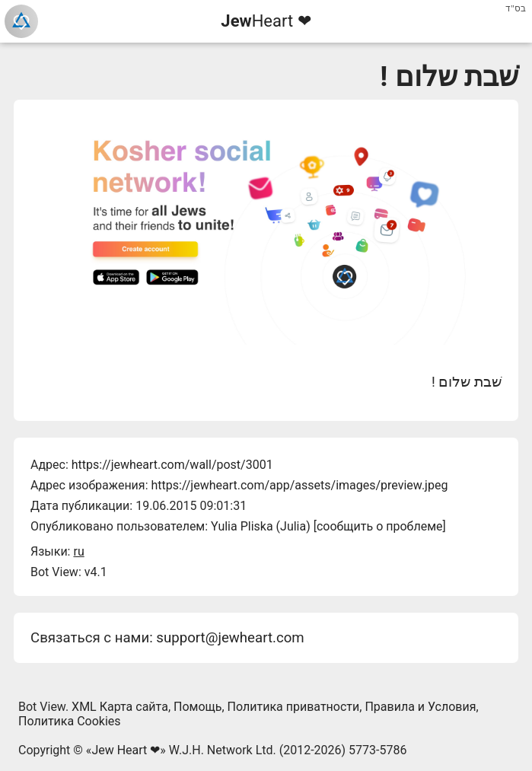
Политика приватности (294, 707)
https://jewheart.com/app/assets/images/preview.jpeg (299, 485)
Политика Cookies (70, 721)
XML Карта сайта (120, 707)
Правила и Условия (420, 707)
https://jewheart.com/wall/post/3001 (172, 465)
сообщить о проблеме (380, 526)
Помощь (198, 707)
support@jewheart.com (230, 638)
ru (78, 551)
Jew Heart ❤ (126, 750)
